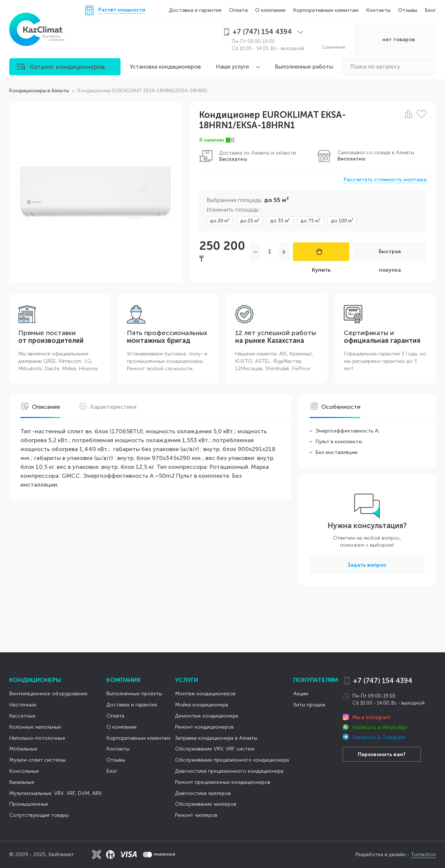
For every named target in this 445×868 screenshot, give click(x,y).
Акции (301, 694)
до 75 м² (310, 221)
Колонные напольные (35, 727)
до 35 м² (280, 221)
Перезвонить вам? (382, 754)
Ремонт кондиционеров (204, 727)
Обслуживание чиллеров (206, 804)
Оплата (238, 10)
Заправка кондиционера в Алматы (216, 738)
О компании (270, 10)
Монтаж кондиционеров (205, 694)
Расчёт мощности (122, 10)
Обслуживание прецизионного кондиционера (232, 760)
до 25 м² (250, 221)
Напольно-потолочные (37, 738)
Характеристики (108, 407)
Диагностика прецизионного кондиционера (229, 771)
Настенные (23, 705)
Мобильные (23, 749)
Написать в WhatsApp (380, 727)
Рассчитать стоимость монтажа (385, 180)
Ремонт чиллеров (196, 815)
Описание (40, 407)
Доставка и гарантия (195, 10)
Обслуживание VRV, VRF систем (215, 749)
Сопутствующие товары (39, 815)
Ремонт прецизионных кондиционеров (223, 782)
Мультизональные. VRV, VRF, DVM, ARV (56, 793)
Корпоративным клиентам (326, 10)
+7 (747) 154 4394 (383, 681)
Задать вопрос (367, 565)
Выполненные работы (304, 67)
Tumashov (423, 854)
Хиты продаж (309, 705)
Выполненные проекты (134, 694)
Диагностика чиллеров (203, 793)
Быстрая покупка (390, 255)
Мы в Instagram (371, 717)
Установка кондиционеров (165, 67)
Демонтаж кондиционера (207, 716)
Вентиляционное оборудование (48, 694)
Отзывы (408, 10)
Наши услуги (232, 67)
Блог (430, 10)
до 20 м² (220, 221)
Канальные (22, 782)
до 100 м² (342, 221)
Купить (321, 255)
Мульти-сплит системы (37, 760)
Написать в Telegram (379, 737)
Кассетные (22, 716)
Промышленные (29, 804)
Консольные (24, 771)
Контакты (378, 10)
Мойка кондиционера (202, 705)
